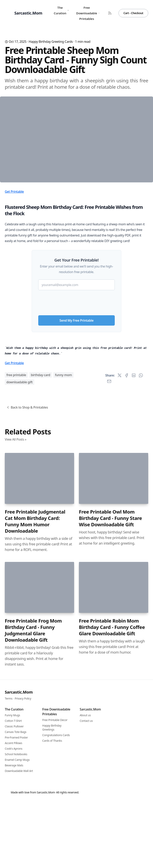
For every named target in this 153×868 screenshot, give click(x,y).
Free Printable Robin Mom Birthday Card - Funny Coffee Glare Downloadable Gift (112, 837)
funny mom (63, 585)
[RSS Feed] (110, 13)
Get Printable (14, 258)
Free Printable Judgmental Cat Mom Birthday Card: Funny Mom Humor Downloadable (35, 731)
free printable (16, 585)
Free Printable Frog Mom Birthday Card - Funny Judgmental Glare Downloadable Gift (33, 840)
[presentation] (76, 368)
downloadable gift (20, 592)
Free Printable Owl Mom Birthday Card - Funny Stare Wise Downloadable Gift (110, 728)
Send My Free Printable (77, 387)
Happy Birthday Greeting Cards (51, 42)
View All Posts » (16, 649)
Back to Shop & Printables (27, 617)
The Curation (61, 10)
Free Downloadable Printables (88, 13)
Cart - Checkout (133, 13)
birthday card (41, 585)
